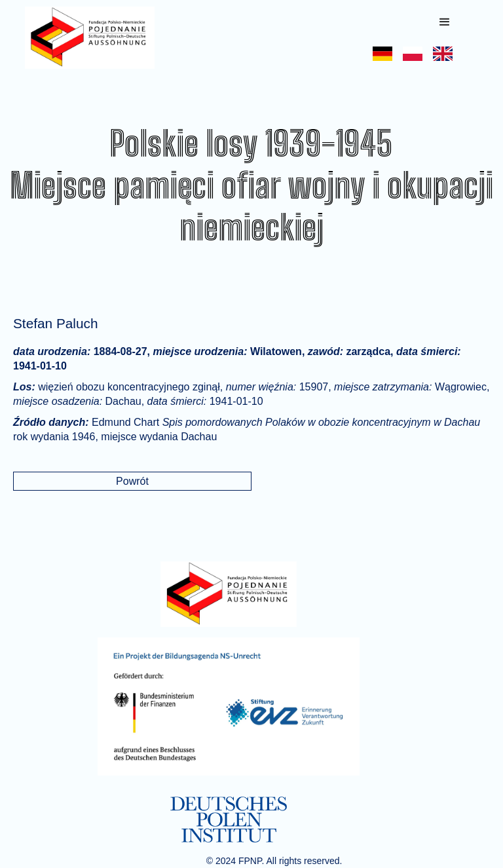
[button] (445, 22)
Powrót (132, 481)
